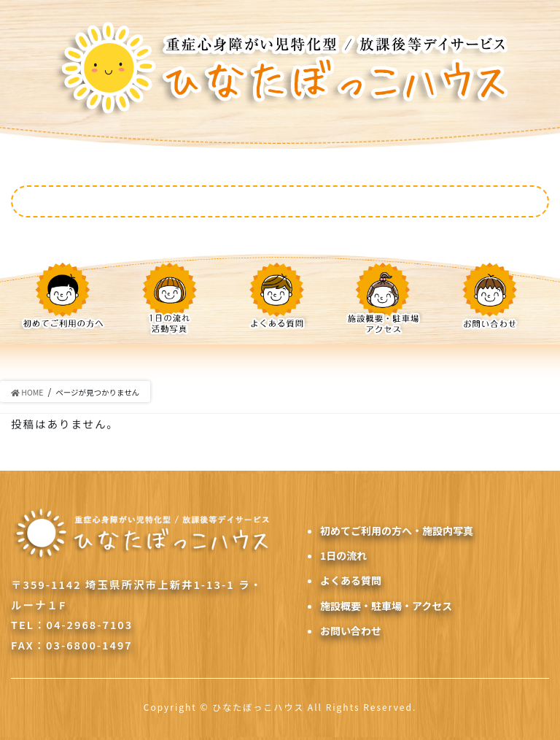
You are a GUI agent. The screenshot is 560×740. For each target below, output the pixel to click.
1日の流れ (343, 555)
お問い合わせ (351, 631)
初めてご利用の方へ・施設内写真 (397, 531)
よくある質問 (351, 580)
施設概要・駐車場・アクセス (386, 606)
